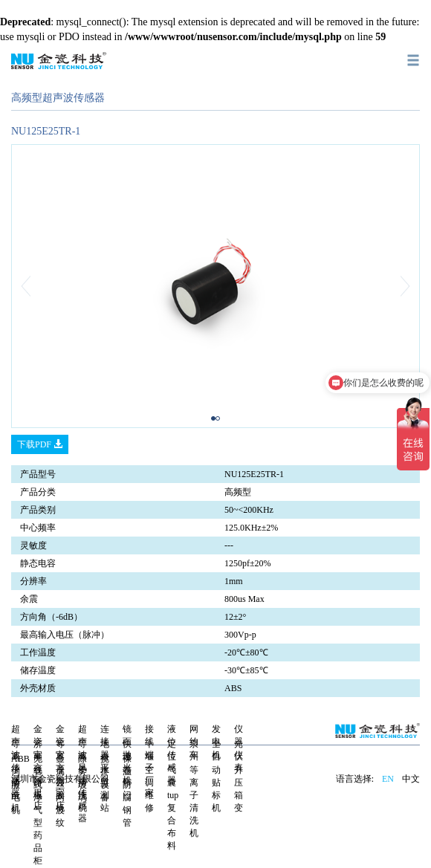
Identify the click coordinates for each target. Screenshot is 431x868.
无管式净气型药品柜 (38, 810)
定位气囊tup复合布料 (173, 795)
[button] (42, 286)
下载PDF (40, 444)
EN (388, 779)
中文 (411, 779)
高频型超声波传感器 (58, 98)
